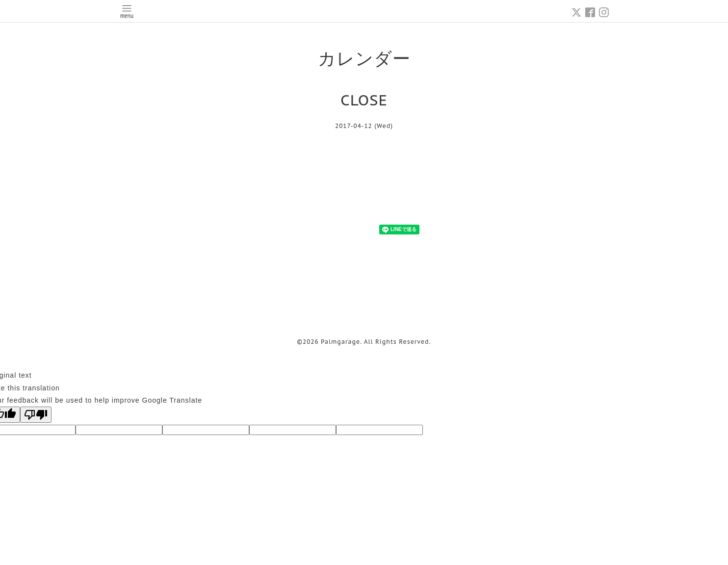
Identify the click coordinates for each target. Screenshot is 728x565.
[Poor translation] (36, 415)
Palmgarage (340, 342)
